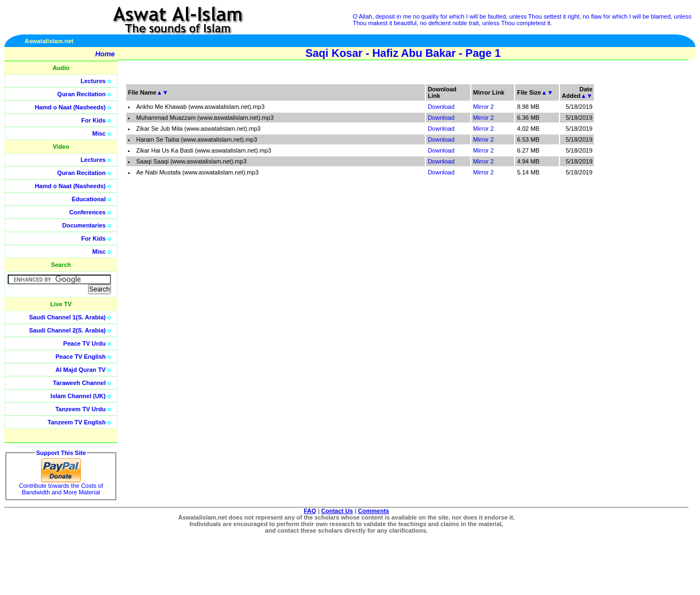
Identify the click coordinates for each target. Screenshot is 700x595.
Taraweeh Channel (79, 383)
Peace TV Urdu (85, 343)
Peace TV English (81, 357)
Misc (99, 133)
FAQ (310, 511)
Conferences (88, 212)
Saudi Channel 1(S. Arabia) (67, 317)
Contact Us (337, 511)
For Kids (94, 120)
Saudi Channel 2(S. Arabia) (67, 330)
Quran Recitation (82, 94)
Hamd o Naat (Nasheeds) (71, 107)
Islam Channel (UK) (78, 396)
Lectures (93, 81)
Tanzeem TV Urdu (80, 409)
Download (441, 107)
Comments (374, 511)
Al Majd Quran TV (81, 370)
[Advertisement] (648, 246)
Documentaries (84, 225)
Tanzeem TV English (77, 422)
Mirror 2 (483, 107)
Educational (89, 199)
